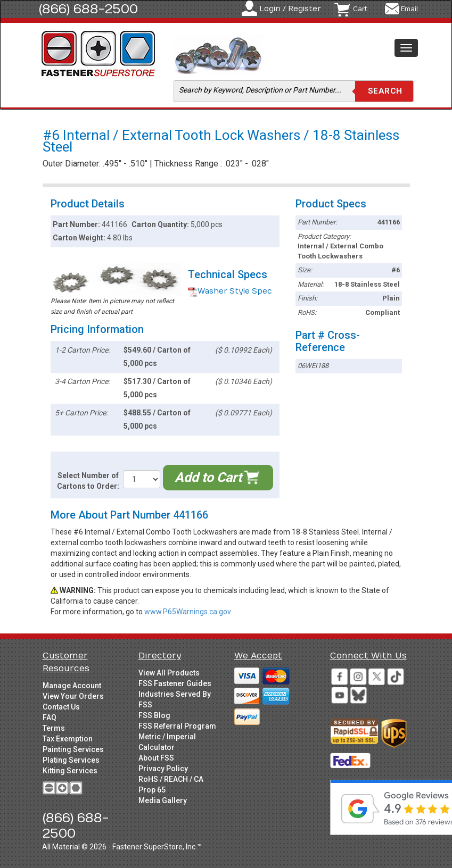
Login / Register (290, 9)
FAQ (50, 717)
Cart (360, 9)
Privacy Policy (163, 769)
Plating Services (71, 760)
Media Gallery (163, 800)
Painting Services (73, 749)
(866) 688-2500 (88, 9)
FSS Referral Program (177, 726)
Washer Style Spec (230, 291)
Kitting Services (70, 771)
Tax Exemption (68, 739)
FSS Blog (154, 715)
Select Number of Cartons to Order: (88, 481)
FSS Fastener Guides (175, 683)
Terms (54, 728)
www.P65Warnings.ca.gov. (188, 612)
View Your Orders (73, 696)
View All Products (169, 673)
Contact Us (61, 707)
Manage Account (72, 686)
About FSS (156, 758)
